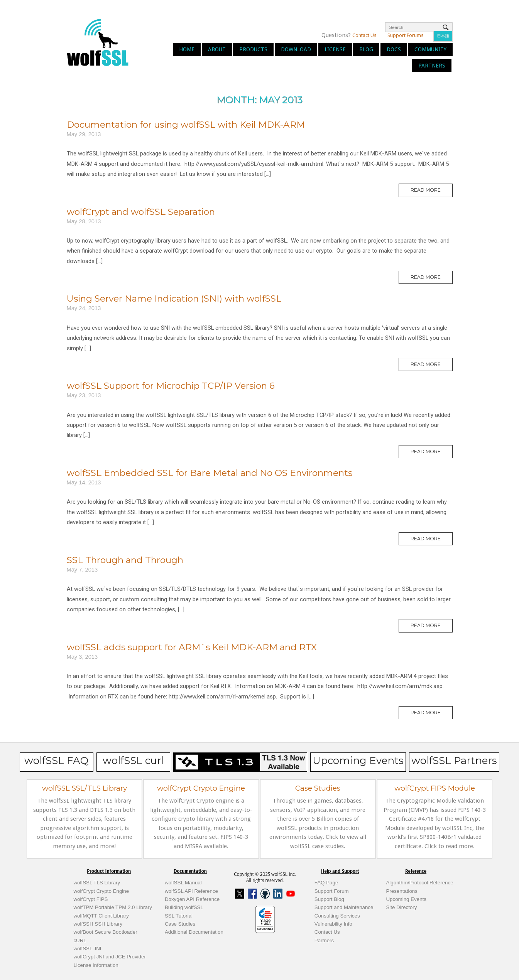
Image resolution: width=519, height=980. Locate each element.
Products (253, 49)
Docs (394, 49)
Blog (366, 49)
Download (296, 49)
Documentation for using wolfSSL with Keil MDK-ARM (186, 125)
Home (187, 49)
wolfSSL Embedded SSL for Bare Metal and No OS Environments (210, 473)
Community (430, 49)
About (217, 49)
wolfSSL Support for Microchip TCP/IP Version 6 (171, 386)
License (335, 49)
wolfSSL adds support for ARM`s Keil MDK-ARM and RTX (192, 647)
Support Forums (406, 35)
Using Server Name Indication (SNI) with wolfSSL (174, 299)
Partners (432, 66)
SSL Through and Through (125, 560)
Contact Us (364, 35)
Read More (432, 192)
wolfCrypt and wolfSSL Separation (141, 212)
